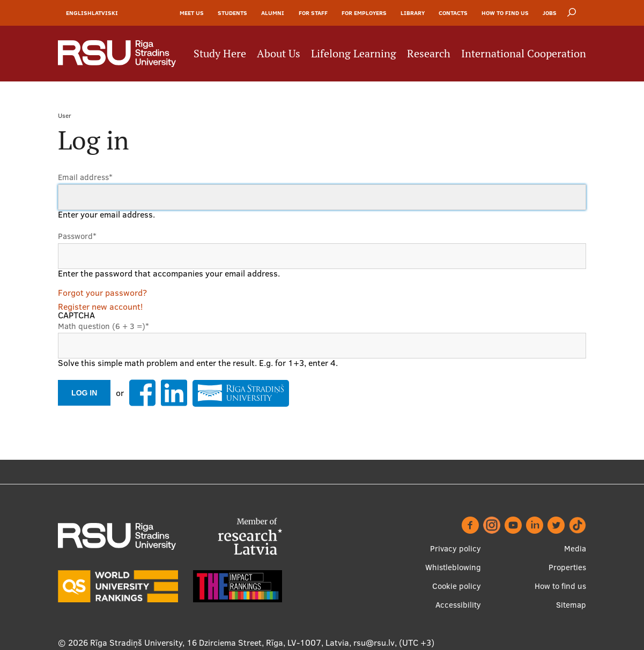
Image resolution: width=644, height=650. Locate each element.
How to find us (505, 13)
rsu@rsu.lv (374, 642)
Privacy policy (456, 548)
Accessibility (458, 605)
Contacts (453, 13)
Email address (85, 177)
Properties (567, 567)
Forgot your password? (102, 293)
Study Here (220, 54)
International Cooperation (524, 54)
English (79, 13)
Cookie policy (457, 586)
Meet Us (192, 13)
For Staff (313, 13)
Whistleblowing (453, 567)
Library (413, 13)
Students (232, 13)
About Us (279, 54)
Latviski (105, 13)
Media (575, 548)
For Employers (364, 13)
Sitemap (571, 605)
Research (429, 54)
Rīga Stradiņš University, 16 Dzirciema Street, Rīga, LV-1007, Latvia (220, 642)
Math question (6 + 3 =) (103, 326)
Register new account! (100, 307)
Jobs (550, 13)
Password (77, 236)
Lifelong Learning (354, 54)
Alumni (273, 13)
